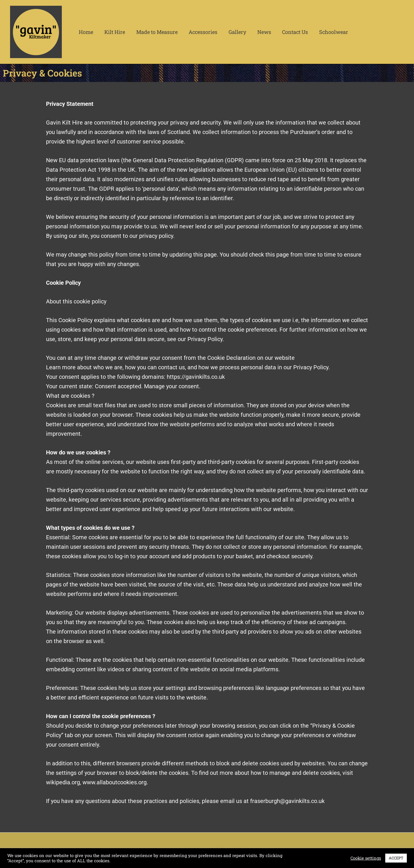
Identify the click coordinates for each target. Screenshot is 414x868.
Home (86, 32)
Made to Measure (155, 32)
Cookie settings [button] (366, 858)
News (260, 32)
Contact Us (290, 32)
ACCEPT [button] (396, 858)
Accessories (200, 32)
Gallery (234, 32)
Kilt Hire (114, 32)
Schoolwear (328, 32)
